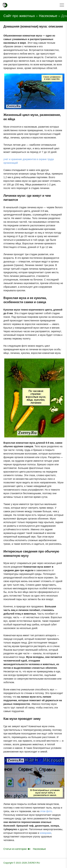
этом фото (46, 811)
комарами (46, 833)
